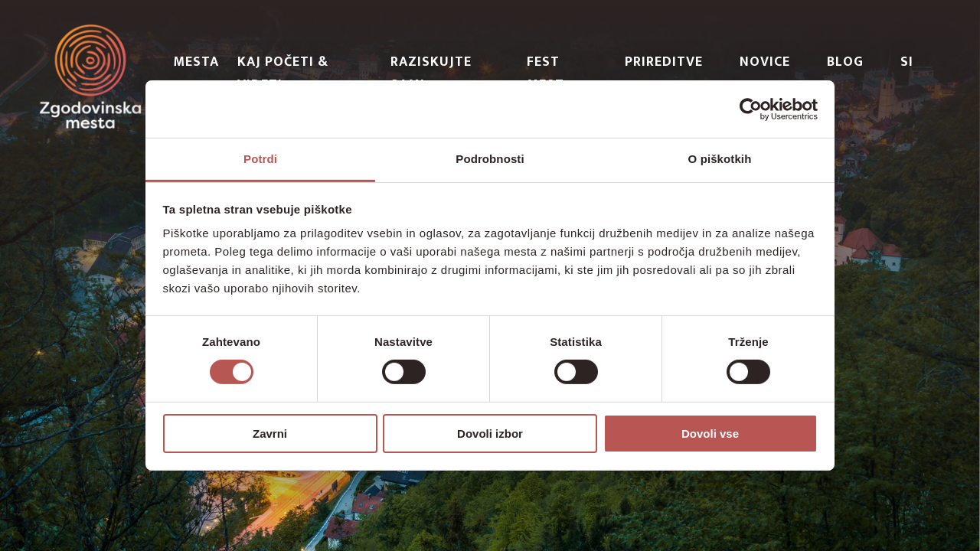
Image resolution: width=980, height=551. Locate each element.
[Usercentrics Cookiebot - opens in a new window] (751, 109)
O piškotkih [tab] (720, 159)
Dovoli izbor (490, 434)
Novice (765, 62)
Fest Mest (546, 73)
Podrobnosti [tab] (490, 159)
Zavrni (270, 434)
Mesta (196, 62)
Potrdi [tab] (260, 159)
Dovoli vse (710, 434)
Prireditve (664, 62)
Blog (845, 62)
